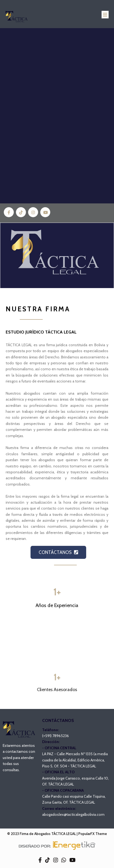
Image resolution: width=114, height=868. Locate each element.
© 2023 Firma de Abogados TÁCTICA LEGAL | (43, 834)
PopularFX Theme (93, 834)
